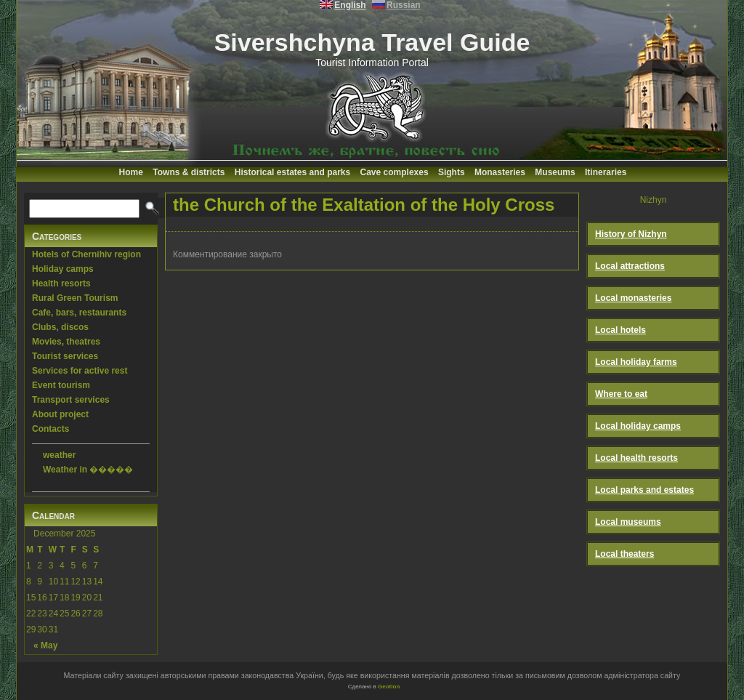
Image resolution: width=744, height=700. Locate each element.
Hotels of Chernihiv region (86, 254)
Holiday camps (63, 269)
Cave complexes (395, 172)
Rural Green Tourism (75, 298)
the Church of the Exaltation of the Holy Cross (364, 205)
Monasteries (500, 172)
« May (45, 645)
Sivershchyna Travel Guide (372, 42)
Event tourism (61, 385)
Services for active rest (80, 371)
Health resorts (61, 283)
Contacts (50, 429)
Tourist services (65, 356)
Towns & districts (189, 172)
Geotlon (389, 687)
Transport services (71, 400)
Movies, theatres (66, 342)
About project (60, 414)
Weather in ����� (88, 470)
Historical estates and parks (292, 172)
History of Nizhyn (631, 234)
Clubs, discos (60, 327)
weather (59, 455)
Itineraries (606, 172)
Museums (555, 172)
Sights (452, 172)
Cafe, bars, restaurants (79, 313)
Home (131, 172)
